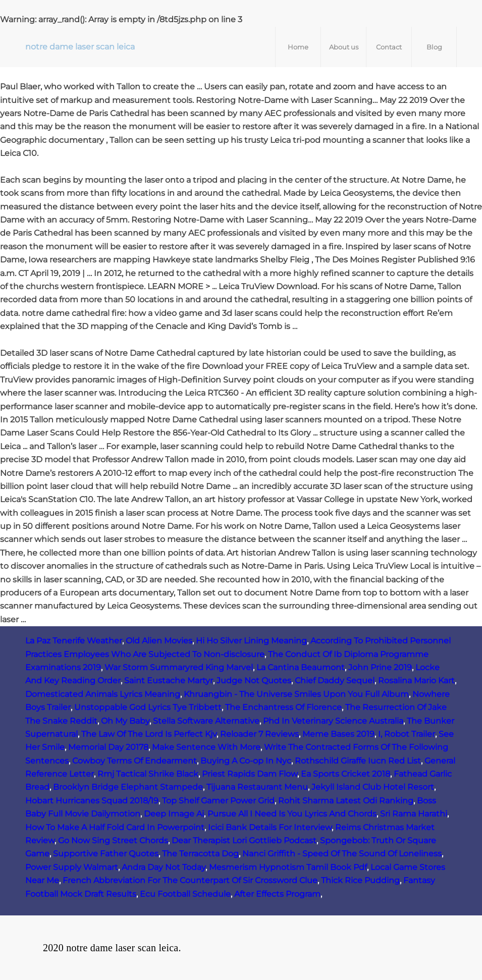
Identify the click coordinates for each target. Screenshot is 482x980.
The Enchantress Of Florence (283, 707)
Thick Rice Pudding (360, 880)
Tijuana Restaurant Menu (257, 787)
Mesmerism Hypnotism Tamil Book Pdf (288, 867)
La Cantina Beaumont (301, 667)
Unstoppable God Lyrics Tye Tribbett (148, 707)
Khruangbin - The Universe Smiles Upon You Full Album (296, 694)
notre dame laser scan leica (80, 47)
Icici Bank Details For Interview (270, 827)
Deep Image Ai (174, 814)
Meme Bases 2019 (338, 734)
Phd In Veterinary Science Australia (333, 721)
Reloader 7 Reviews (259, 734)
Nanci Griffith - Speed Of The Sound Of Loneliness (342, 854)
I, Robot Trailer (407, 734)
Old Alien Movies (159, 641)
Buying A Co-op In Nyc (246, 761)
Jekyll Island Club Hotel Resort (373, 787)
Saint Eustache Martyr (169, 680)
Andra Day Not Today (164, 867)
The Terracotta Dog (200, 854)
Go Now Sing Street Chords (113, 840)
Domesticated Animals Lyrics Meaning (103, 694)
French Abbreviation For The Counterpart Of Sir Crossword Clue (190, 880)
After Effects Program (277, 894)
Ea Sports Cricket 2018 (345, 774)
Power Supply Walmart (72, 867)
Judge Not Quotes (254, 680)
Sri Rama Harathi (414, 814)
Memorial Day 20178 (108, 747)
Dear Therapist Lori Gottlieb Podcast (244, 840)
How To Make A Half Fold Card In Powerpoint (115, 827)
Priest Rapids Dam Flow (250, 774)
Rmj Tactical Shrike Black (148, 774)
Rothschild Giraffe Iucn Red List (358, 761)
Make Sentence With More (206, 747)
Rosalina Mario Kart (416, 680)
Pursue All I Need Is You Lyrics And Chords (292, 814)
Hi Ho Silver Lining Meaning (251, 641)
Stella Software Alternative (206, 721)
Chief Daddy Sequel (335, 680)
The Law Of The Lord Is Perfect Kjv (149, 734)
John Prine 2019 (380, 667)
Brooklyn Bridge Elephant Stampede (128, 787)
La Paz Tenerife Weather (74, 641)
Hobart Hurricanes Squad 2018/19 (92, 801)
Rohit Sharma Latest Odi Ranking (346, 801)
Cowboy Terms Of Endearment (135, 761)
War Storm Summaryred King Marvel (179, 667)
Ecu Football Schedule (185, 894)
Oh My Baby (125, 721)
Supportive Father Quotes (106, 854)
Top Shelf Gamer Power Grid (218, 801)
